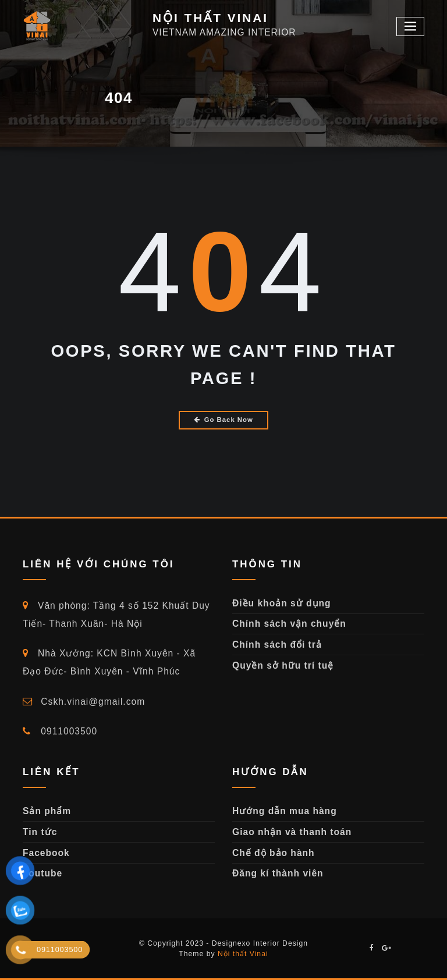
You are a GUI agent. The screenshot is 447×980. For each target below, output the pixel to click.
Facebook (46, 853)
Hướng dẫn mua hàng (285, 811)
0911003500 (60, 731)
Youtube (42, 873)
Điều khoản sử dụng (282, 603)
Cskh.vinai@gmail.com (84, 702)
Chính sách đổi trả (277, 645)
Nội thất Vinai (243, 954)
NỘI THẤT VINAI (210, 18)
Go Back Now (223, 420)
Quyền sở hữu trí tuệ (283, 665)
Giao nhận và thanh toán (292, 832)
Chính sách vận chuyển (289, 624)
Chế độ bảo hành (274, 853)
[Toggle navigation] (410, 26)
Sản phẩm (47, 811)
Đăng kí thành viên (278, 873)
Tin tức (40, 832)
